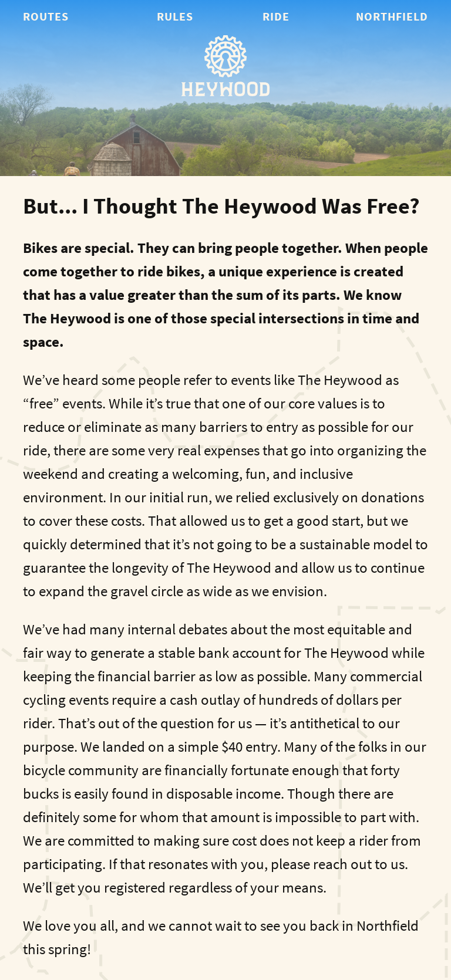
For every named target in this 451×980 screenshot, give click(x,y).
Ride (276, 16)
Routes (46, 16)
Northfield (392, 16)
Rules (175, 16)
